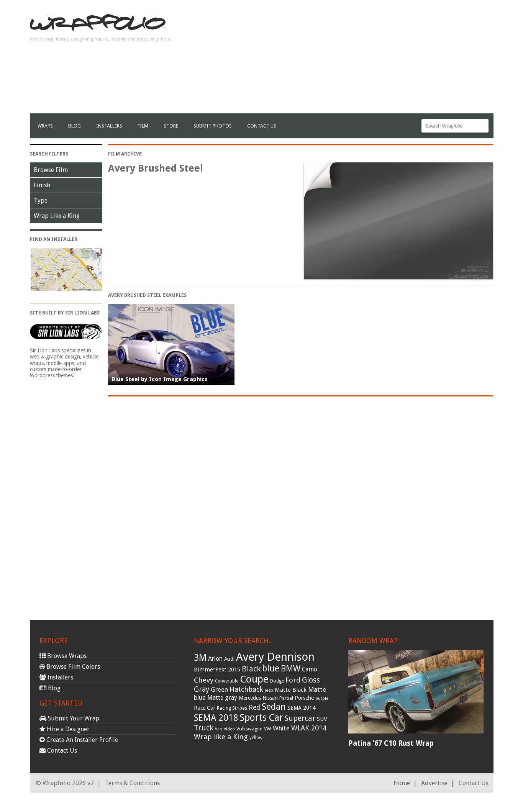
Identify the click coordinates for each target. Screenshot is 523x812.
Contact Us (262, 126)
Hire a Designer (65, 729)
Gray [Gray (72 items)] (202, 689)
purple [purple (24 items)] (322, 698)
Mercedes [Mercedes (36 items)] (250, 698)
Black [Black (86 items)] (251, 669)
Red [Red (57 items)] (254, 707)
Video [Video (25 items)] (229, 729)
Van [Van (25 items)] (219, 729)
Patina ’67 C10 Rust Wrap (391, 743)
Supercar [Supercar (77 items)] (300, 718)
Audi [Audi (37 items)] (229, 659)
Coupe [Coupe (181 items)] (254, 679)
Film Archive (125, 154)
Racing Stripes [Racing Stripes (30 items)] (232, 708)
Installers (109, 126)
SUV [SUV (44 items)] (322, 719)
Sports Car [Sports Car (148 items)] (261, 718)
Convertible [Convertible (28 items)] (227, 681)
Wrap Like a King (57, 216)
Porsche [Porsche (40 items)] (304, 698)
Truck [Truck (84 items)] (204, 728)
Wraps (45, 126)
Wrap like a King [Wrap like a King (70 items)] (221, 737)
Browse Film (51, 170)
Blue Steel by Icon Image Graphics (160, 379)
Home (402, 783)
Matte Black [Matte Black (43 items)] (291, 690)
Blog (75, 126)
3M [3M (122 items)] (200, 658)
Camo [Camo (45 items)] (310, 670)
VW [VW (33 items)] (268, 729)
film (143, 126)
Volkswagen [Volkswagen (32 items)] (249, 729)
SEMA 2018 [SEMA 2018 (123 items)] (216, 718)
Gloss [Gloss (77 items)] (311, 680)
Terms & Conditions (132, 783)
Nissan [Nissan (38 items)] (270, 698)
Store (171, 126)
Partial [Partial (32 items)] (286, 698)
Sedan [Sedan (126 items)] (274, 707)
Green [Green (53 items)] (219, 690)
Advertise (434, 783)
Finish (42, 185)
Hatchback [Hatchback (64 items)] (246, 689)
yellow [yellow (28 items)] (256, 738)
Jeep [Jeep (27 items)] (269, 690)
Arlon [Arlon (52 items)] (215, 659)
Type (41, 201)
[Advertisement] (354, 60)
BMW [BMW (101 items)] (291, 669)
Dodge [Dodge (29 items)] (277, 681)
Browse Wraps (63, 656)
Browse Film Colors (70, 667)
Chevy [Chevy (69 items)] (204, 680)
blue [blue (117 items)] (271, 668)
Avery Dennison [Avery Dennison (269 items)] (275, 657)
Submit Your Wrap (69, 718)
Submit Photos (213, 126)
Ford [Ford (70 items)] (293, 680)
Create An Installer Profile (79, 740)
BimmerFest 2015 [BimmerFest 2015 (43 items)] (217, 670)
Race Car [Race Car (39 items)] (205, 708)
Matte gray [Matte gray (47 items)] (222, 698)
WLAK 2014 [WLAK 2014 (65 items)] (309, 728)
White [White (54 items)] (281, 728)
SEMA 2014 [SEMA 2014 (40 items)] (301, 708)
